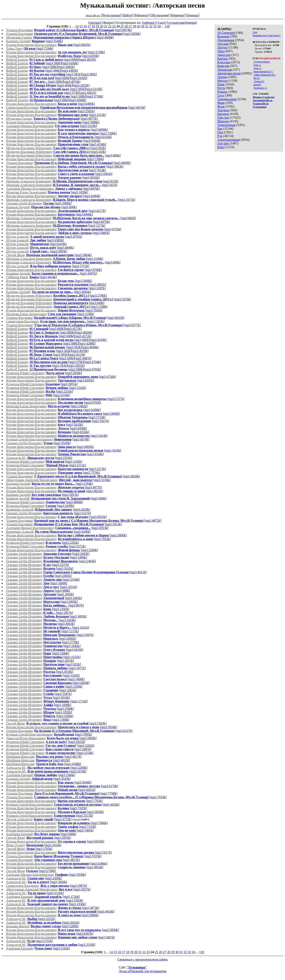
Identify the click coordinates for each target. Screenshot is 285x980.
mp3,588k (71, 344)
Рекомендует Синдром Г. (267, 35)
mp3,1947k (85, 635)
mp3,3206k (65, 716)
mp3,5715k (81, 266)
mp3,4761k (74, 237)
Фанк (221, 103)
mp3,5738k (96, 52)
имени (191, 23)
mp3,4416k (75, 650)
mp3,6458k (78, 428)
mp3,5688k (91, 122)
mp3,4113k (77, 355)
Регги (221, 88)
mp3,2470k (78, 771)
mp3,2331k (64, 391)
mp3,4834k (84, 332)
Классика (224, 62)
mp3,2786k (98, 296)
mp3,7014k (97, 170)
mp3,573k (71, 93)
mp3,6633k (116, 318)
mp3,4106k (82, 532)
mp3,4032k (61, 760)
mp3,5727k (116, 399)
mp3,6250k (90, 56)
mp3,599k (67, 358)
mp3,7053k (102, 539)
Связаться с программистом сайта (143, 959)
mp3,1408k (76, 679)
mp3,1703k (44, 849)
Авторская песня (229, 73)
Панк (221, 84)
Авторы (95, 23)
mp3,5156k (102, 480)
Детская (223, 44)
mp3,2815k (66, 661)
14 (77, 26)
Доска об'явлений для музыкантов (142, 971)
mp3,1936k (77, 904)
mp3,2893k (69, 602)
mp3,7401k (85, 830)
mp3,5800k (118, 535)
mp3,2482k (79, 406)
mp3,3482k (66, 67)
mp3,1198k (86, 314)
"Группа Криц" (262, 62)
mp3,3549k (54, 41)
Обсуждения (159, 15)
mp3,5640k (83, 782)
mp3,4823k (87, 60)
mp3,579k (76, 362)
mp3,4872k (153, 521)
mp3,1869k (59, 882)
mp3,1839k (79, 192)
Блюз (221, 147)
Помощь (192, 15)
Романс (222, 92)
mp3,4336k (98, 144)
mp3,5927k (101, 421)
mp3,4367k (88, 93)
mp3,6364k (92, 141)
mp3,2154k (85, 753)
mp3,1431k (80, 627)
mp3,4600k (122, 163)
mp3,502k (98, 148)
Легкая (222, 77)
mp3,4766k (93, 270)
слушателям (176, 23)
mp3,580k (56, 82)
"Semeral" (259, 81)
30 (143, 26)
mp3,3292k (63, 712)
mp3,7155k (87, 827)
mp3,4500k (78, 100)
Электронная (226, 125)
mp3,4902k (98, 284)
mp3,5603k (115, 166)
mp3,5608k (84, 281)
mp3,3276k (122, 299)
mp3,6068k (99, 130)
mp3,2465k (63, 576)
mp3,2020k (82, 509)
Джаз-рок (224, 55)
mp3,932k (73, 664)
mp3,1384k (61, 720)
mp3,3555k (93, 856)
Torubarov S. (260, 88)
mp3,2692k (68, 639)
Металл (223, 81)
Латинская (225, 70)
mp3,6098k (66, 248)
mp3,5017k (103, 852)
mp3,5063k (104, 174)
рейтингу (150, 23)
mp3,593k (74, 347)
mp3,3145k (74, 462)
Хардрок (223, 110)
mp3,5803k (59, 251)
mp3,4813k (71, 860)
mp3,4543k (62, 779)
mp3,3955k (76, 366)
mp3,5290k (89, 550)
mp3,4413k (137, 107)
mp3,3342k (79, 78)
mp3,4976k (80, 351)
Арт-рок (223, 143)
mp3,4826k (131, 476)
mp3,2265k (70, 543)
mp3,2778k (70, 642)
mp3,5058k (108, 727)
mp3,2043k (81, 554)
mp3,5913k (113, 524)
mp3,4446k (84, 214)
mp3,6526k (81, 432)
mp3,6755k (113, 229)
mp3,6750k (107, 377)
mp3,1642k (72, 646)
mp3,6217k (97, 211)
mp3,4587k (88, 273)
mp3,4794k (92, 362)
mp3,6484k (92, 196)
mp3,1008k (62, 705)
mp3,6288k (92, 410)
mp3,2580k (65, 709)
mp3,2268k (61, 653)
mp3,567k (109, 185)
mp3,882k (128, 218)
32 (151, 26)
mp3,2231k (47, 919)
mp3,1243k (71, 675)
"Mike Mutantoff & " (265, 75)
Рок (220, 129)
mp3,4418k (106, 911)
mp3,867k (76, 605)
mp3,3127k (82, 513)
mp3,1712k (79, 701)
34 (159, 26)
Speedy (257, 85)
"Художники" (137, 967)
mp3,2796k (47, 871)
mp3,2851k (70, 495)
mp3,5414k (99, 436)
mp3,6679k (101, 222)
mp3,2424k (67, 620)
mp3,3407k (83, 749)
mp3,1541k (61, 948)
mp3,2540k (95, 259)
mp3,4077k (93, 487)
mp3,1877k (77, 668)
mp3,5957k (82, 889)
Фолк (221, 106)
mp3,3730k (94, 96)
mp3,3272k (77, 546)
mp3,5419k (113, 450)
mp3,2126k (55, 893)
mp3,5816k (95, 812)
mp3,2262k (86, 746)
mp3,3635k (81, 85)
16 (85, 26)
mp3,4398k (72, 764)
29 (139, 26)
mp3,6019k (95, 841)
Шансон (223, 121)
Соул (221, 95)
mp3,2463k (87, 561)
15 (81, 26)
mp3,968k (62, 591)
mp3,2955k (62, 838)
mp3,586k (54, 63)
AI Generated (226, 33)
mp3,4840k (105, 37)
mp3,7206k (108, 133)
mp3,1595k (61, 609)
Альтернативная (229, 140)
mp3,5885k (101, 233)
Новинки (177, 15)
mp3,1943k (98, 723)
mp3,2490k (78, 557)
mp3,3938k (77, 875)
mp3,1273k (97, 225)
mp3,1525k (72, 657)
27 (130, 26)
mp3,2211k (77, 465)
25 (122, 26)
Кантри (222, 58)
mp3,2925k (77, 742)
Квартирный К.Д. (263, 71)
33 (155, 26)
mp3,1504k (74, 686)
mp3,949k (97, 303)
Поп (220, 132)
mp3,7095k (84, 734)
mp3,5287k (97, 288)
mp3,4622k (94, 491)
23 (114, 26)
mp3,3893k (78, 616)
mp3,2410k (53, 845)
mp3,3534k (61, 395)
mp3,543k (98, 152)
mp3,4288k (87, 344)
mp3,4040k (90, 347)
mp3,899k (113, 262)
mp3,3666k (111, 414)
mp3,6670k (81, 439)
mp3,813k (111, 181)
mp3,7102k (78, 808)
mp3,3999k (63, 203)
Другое (222, 47)
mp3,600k (71, 60)
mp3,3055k (69, 384)
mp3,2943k (53, 878)
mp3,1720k (71, 897)
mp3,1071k (126, 200)
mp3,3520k (62, 443)
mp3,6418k (58, 244)
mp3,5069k (88, 738)
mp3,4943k (82, 292)
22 (110, 26)
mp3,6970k (91, 189)
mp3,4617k (73, 757)
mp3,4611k (138, 572)
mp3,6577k (132, 325)
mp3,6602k (82, 45)
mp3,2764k (84, 484)
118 (167, 26)
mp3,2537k (60, 565)
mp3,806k (113, 155)
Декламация (226, 40)
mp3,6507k (85, 934)
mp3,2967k (78, 886)
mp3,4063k (66, 624)
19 (98, 26)
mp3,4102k (111, 805)
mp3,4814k (95, 867)
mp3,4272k (73, 329)
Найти (127, 15)
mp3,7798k (109, 793)
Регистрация (111, 15)
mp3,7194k (45, 48)
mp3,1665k (66, 594)
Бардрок (223, 114)
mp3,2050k (73, 373)
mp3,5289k (70, 926)
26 (126, 26)
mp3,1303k (96, 321)
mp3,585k (74, 74)
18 (93, 26)
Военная (223, 36)
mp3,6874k (123, 30)
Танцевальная (227, 99)
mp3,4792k (92, 369)
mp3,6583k (55, 240)
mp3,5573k (84, 816)
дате (162, 23)
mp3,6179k (109, 786)
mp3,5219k (88, 126)
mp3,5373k (97, 469)
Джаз (221, 51)
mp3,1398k (99, 307)
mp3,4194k (95, 454)
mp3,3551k (69, 587)
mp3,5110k (94, 89)
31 (147, 26)
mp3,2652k (71, 923)
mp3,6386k (99, 864)
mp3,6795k (92, 403)
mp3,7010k (158, 797)
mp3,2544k (71, 580)
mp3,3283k (75, 900)
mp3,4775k (63, 819)
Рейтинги (141, 15)
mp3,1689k (59, 583)
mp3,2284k (79, 768)
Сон (255, 32)
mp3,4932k (98, 517)
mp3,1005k (73, 598)
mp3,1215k (70, 631)
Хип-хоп (223, 118)
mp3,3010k (65, 672)
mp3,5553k (98, 115)
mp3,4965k (85, 447)
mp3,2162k (78, 388)
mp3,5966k (90, 915)
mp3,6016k (91, 178)
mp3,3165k (65, 568)
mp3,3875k (91, 908)
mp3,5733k (97, 417)
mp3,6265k (85, 380)
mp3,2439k (66, 506)
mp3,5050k (132, 34)
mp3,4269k (81, 683)
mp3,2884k (83, 255)
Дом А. (257, 65)
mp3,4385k (69, 71)
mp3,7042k (94, 310)
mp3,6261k (87, 790)
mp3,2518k (87, 945)
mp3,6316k (103, 137)
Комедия (223, 66)
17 (89, 26)
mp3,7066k (99, 823)
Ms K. (257, 78)
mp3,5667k (106, 937)
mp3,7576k (91, 473)
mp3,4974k (72, 82)
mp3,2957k (64, 613)
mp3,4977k (89, 119)
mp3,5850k (110, 930)
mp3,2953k (100, 528)
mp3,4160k (70, 63)
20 (102, 26)
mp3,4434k (48, 277)
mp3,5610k (75, 425)
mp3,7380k (95, 159)
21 (106, 26)
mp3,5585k (86, 111)
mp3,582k (64, 351)
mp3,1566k (67, 775)
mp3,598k (50, 67)
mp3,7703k (94, 801)
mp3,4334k (98, 340)
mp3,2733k (44, 941)
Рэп (220, 136)
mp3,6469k (86, 104)
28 (134, 26)
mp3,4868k (74, 502)
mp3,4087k (83, 358)
